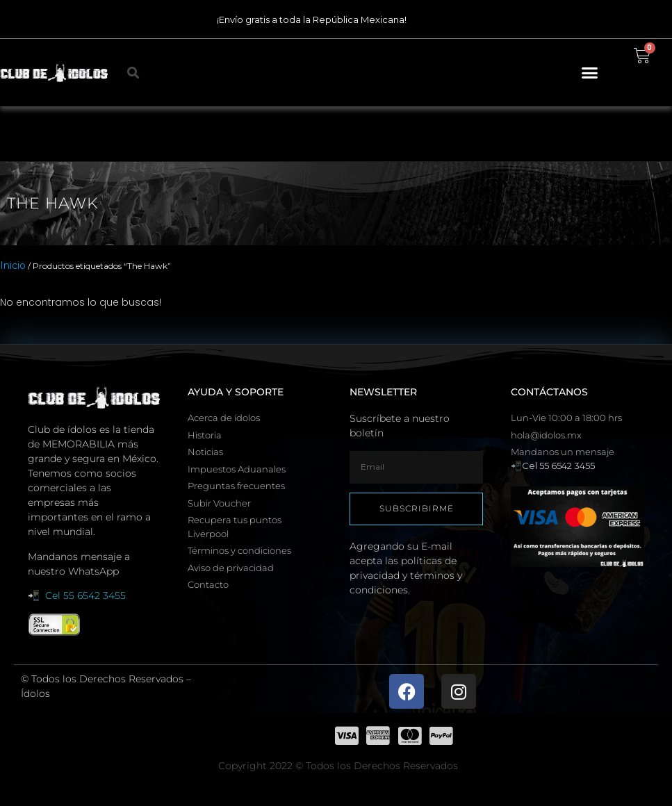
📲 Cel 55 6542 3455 (77, 595)
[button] (590, 73)
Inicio (13, 265)
